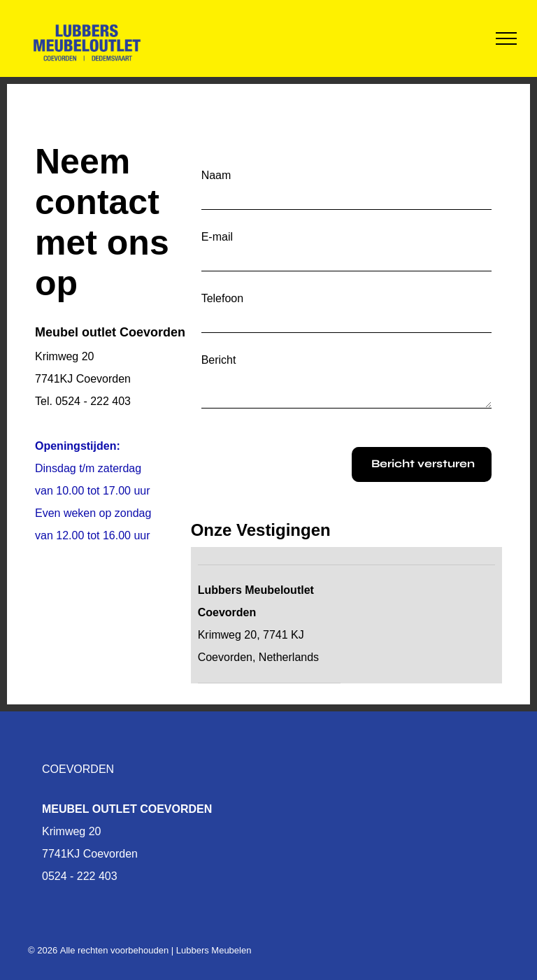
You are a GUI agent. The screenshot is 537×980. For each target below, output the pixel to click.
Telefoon (223, 298)
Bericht (219, 360)
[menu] (506, 38)
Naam (216, 175)
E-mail (217, 237)
